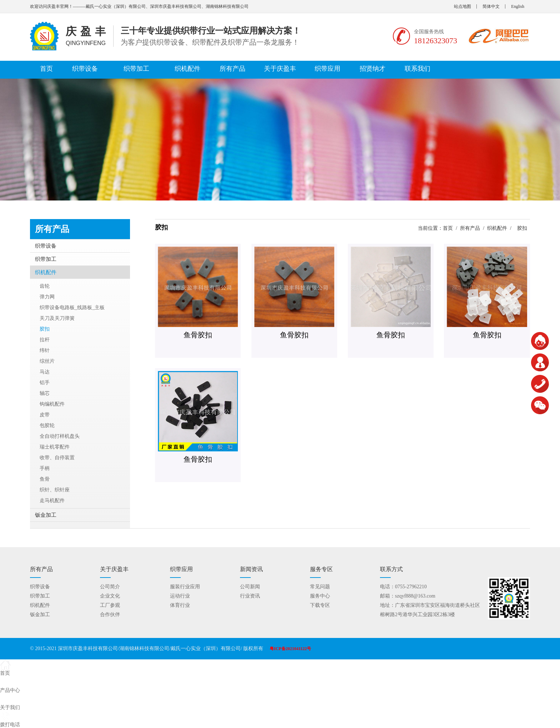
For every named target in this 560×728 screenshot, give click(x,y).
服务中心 (320, 596)
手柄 (45, 468)
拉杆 (45, 340)
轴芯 (45, 393)
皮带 (45, 415)
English (518, 6)
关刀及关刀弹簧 (57, 318)
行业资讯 (250, 596)
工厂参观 (110, 605)
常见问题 (320, 587)
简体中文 (491, 6)
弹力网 (47, 297)
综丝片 (47, 361)
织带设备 (85, 69)
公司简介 (110, 587)
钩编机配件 (52, 404)
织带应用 (327, 69)
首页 (46, 69)
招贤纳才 (372, 69)
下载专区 (320, 605)
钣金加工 (46, 515)
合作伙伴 (110, 615)
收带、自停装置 (57, 458)
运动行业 (180, 596)
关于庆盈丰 (280, 69)
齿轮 (45, 286)
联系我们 (417, 69)
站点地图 (462, 6)
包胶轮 (47, 425)
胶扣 (45, 329)
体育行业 (180, 605)
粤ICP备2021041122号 (290, 649)
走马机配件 (52, 501)
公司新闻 (250, 587)
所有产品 (232, 69)
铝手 (45, 383)
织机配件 (187, 69)
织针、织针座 (55, 490)
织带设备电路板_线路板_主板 (72, 308)
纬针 (45, 350)
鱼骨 (45, 479)
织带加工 (136, 69)
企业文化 (110, 596)
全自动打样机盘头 (60, 436)
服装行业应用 (185, 587)
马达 (45, 372)
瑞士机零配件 (55, 447)
